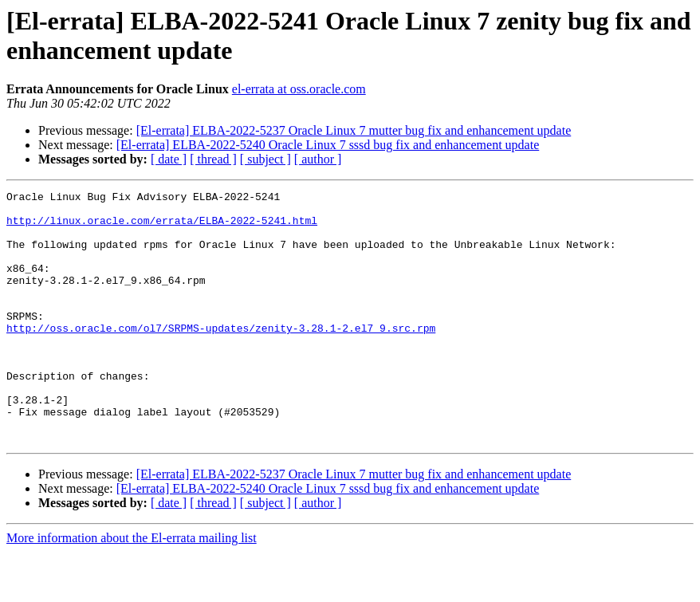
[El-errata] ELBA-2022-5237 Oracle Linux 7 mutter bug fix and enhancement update (354, 130)
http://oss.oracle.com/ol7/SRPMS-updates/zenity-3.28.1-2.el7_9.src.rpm (221, 356)
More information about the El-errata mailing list (132, 588)
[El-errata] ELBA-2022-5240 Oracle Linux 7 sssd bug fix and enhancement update (328, 145)
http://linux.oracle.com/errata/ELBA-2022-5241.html (162, 227)
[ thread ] (213, 159)
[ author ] (318, 159)
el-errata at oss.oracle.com (299, 89)
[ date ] (169, 159)
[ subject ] (265, 159)
